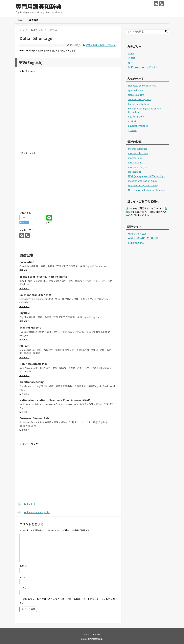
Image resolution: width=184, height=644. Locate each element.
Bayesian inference (138, 126)
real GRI (24, 346)
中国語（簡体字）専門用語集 (143, 238)
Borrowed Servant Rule (34, 418)
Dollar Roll (26, 504)
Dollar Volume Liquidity (34, 512)
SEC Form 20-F (136, 116)
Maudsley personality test (142, 86)
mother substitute (138, 153)
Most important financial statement (147, 190)
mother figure (136, 162)
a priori (132, 121)
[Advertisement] (68, 114)
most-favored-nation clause (143, 181)
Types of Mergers (30, 327)
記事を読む (24, 270)
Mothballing (135, 172)
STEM (131, 53)
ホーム (21, 20)
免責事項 (34, 20)
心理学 (132, 58)
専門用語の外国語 (137, 234)
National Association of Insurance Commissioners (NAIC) (55, 400)
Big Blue (25, 313)
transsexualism (136, 95)
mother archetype (138, 167)
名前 (23, 566)
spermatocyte (136, 90)
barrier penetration (138, 104)
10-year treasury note (140, 99)
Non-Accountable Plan (33, 364)
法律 (130, 63)
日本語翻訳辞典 (136, 243)
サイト (23, 588)
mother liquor (136, 158)
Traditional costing (31, 382)
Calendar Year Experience (35, 295)
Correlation (27, 262)
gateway (133, 130)
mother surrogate (138, 149)
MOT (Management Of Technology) (147, 176)
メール (24, 577)
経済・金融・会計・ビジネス (101, 45)
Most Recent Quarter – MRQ (143, 185)
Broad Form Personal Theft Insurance (43, 276)
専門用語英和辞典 (39, 6)
